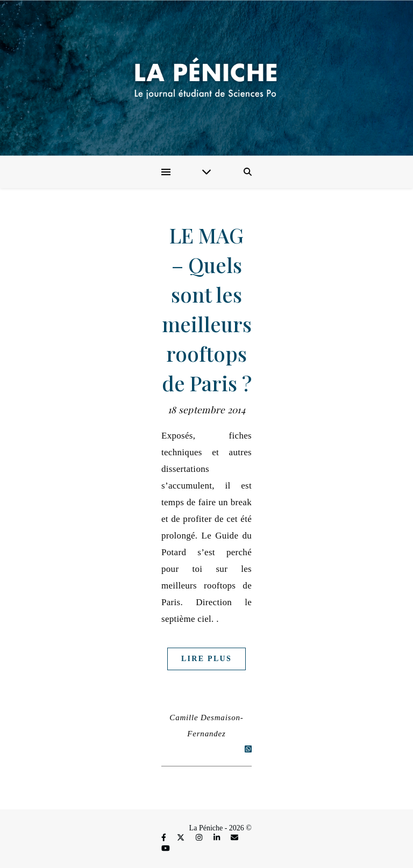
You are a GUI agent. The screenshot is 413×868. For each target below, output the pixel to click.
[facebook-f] (165, 838)
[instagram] (200, 838)
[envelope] (234, 838)
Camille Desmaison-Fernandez (206, 726)
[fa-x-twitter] (182, 838)
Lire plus (206, 659)
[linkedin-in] (218, 838)
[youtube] (166, 848)
